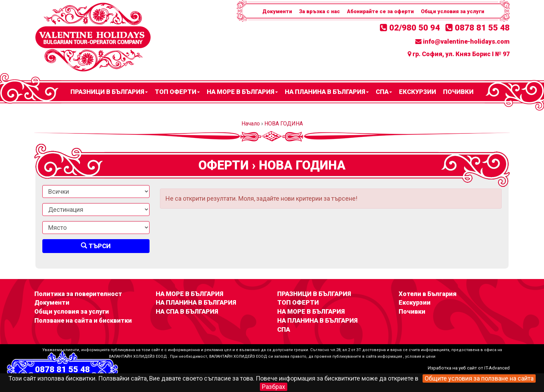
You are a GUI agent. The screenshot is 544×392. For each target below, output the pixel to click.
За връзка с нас (320, 11)
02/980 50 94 (410, 28)
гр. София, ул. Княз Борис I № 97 (459, 54)
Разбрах (274, 387)
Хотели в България (428, 294)
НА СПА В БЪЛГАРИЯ (187, 311)
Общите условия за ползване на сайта (479, 378)
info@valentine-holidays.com (462, 41)
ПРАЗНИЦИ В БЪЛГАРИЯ (109, 92)
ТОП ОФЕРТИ (177, 92)
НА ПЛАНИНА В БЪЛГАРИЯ (327, 92)
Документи (277, 11)
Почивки (458, 92)
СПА (384, 92)
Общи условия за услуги (453, 11)
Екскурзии (418, 92)
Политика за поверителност (78, 294)
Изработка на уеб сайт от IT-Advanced (469, 368)
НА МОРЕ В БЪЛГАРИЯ (242, 92)
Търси (96, 246)
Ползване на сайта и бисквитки (83, 320)
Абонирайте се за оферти (380, 11)
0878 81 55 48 (478, 28)
